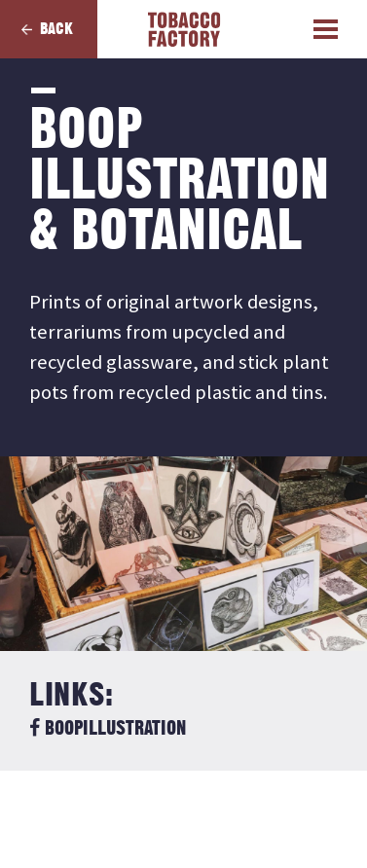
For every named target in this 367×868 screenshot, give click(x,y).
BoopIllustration (108, 729)
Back (56, 29)
